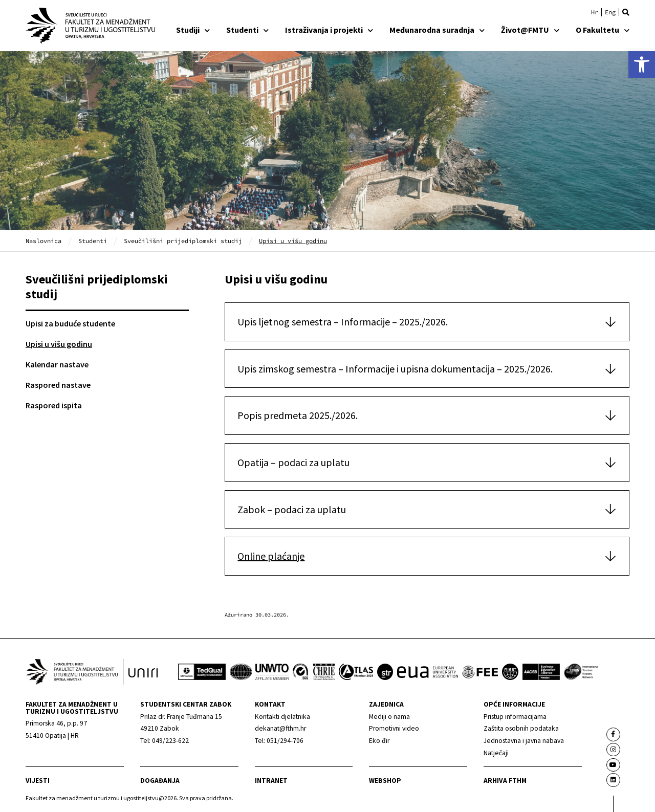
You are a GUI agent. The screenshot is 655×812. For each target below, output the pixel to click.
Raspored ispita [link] (54, 405)
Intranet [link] (271, 781)
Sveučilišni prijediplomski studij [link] (183, 241)
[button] (626, 12)
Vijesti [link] (38, 781)
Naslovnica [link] (43, 241)
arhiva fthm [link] (505, 781)
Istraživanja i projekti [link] (329, 30)
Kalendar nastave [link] (57, 364)
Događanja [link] (160, 781)
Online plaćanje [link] (271, 556)
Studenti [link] (247, 30)
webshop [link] (385, 781)
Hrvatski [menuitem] (595, 12)
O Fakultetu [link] (603, 30)
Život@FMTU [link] (530, 30)
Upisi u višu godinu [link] (59, 344)
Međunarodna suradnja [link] (437, 30)
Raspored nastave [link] (58, 385)
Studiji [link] (193, 30)
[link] (642, 64)
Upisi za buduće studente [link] (70, 323)
